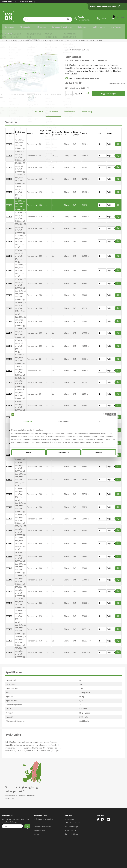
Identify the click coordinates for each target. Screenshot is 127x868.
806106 (9, 380)
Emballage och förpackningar (30, 39)
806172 (9, 254)
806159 (9, 650)
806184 (9, 268)
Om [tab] (99, 421)
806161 (9, 154)
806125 (9, 492)
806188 (9, 293)
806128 (9, 505)
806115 (9, 453)
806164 (9, 215)
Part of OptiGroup (72, 832)
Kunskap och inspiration (62, 27)
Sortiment (9, 27)
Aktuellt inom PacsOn (73, 821)
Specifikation (70, 110)
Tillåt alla (99, 452)
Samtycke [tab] (28, 421)
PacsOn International (28, 2)
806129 (9, 517)
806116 (9, 464)
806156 (9, 627)
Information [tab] (64, 421)
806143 (9, 578)
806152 (9, 614)
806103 (9, 357)
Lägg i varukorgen (109, 91)
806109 (9, 415)
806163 (9, 177)
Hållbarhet (41, 27)
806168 (9, 239)
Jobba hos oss (99, 27)
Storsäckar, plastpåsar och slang (53, 39)
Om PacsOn (116, 27)
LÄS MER (74, 72)
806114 (9, 441)
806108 (9, 403)
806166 (9, 142)
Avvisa (28, 452)
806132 (9, 528)
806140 (9, 566)
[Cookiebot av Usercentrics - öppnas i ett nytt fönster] (105, 414)
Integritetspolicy (71, 828)
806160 (9, 165)
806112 (9, 428)
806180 (9, 226)
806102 (9, 368)
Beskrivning (87, 110)
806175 (9, 306)
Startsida (5, 39)
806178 (9, 344)
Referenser (83, 27)
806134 (9, 541)
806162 (9, 203)
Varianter (54, 110)
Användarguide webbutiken (43, 817)
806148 (9, 601)
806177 (9, 319)
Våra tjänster (25, 27)
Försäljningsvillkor (40, 828)
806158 (9, 639)
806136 (9, 554)
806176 (9, 281)
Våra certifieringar (72, 824)
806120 (9, 477)
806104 (9, 392)
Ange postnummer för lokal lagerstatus (82, 76)
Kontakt (8, 33)
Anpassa (64, 452)
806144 (9, 589)
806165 (9, 190)
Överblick (39, 110)
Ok (27, 824)
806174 (9, 331)
